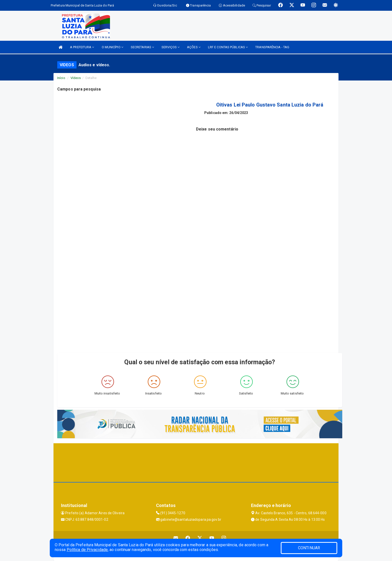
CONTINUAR (309, 548)
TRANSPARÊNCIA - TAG (272, 47)
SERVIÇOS (170, 47)
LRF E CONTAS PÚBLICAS (228, 47)
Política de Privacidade (87, 550)
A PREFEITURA (82, 47)
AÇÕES (194, 47)
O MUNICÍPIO (112, 47)
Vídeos (76, 78)
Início (61, 78)
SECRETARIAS (142, 47)
